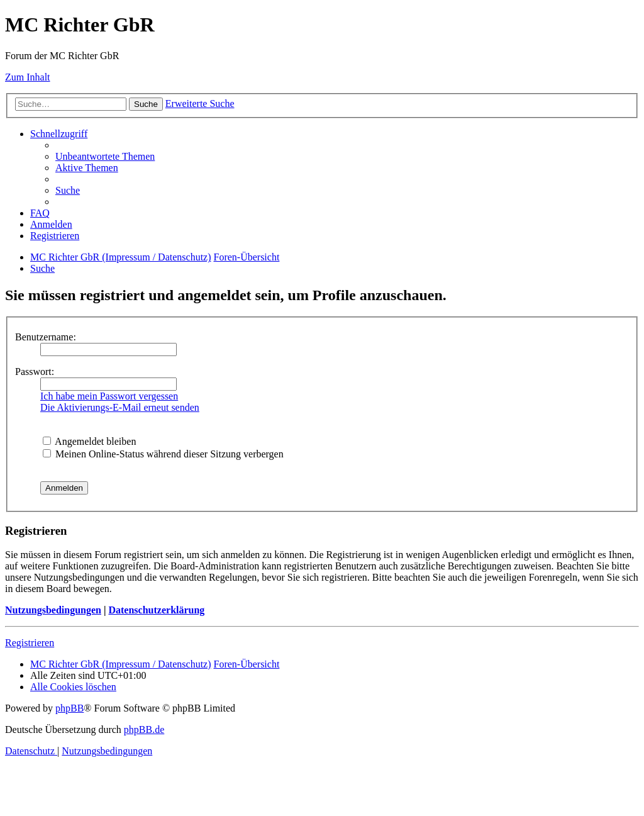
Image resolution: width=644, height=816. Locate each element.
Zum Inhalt (28, 77)
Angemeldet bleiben (89, 441)
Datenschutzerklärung (156, 610)
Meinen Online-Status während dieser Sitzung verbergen (163, 454)
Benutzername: (46, 337)
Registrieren (30, 643)
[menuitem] (105, 156)
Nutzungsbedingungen (53, 610)
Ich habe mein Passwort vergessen (109, 396)
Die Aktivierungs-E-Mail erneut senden (120, 407)
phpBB (69, 708)
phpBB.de (144, 729)
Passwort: (35, 372)
